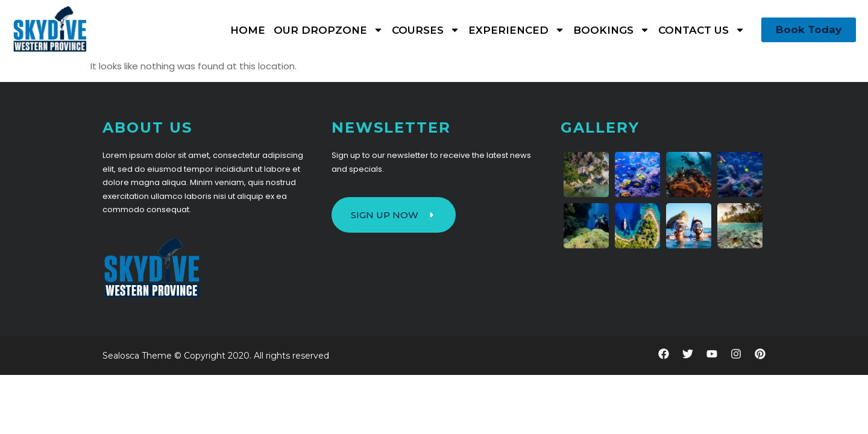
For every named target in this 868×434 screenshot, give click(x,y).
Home (248, 30)
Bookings (612, 30)
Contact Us (702, 30)
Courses (426, 30)
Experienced (517, 30)
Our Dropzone (329, 30)
